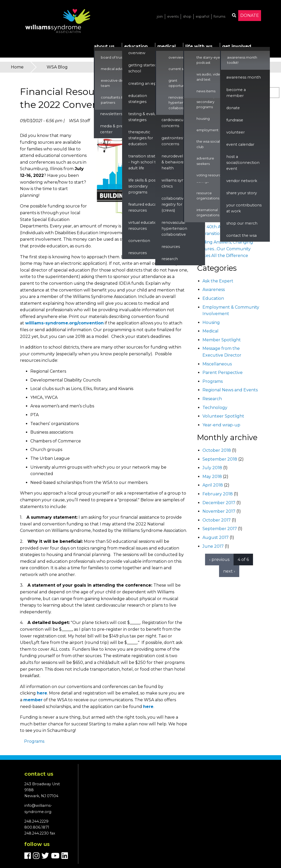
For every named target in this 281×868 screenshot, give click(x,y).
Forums (219, 16)
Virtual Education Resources (144, 225)
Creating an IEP (142, 84)
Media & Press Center (113, 129)
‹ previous (219, 560)
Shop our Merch (242, 223)
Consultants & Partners (112, 100)
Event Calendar (240, 144)
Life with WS (199, 46)
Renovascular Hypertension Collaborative (180, 103)
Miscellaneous (217, 364)
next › (229, 571)
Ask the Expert (218, 281)
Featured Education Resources (146, 207)
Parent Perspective (223, 373)
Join (160, 16)
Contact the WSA (241, 235)
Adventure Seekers (205, 161)
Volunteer (236, 132)
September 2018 (220, 459)
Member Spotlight (222, 340)
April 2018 (213, 485)
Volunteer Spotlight (223, 416)
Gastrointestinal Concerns (176, 141)
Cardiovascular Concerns (175, 123)
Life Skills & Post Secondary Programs (143, 186)
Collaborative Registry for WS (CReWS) (175, 204)
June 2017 (213, 546)
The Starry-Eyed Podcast (209, 60)
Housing (203, 119)
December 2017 (219, 503)
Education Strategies (138, 99)
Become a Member (236, 93)
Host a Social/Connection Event (243, 163)
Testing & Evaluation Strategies (147, 117)
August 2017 (216, 537)
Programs (34, 741)
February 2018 (218, 494)
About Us (104, 46)
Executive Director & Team (118, 83)
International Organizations (208, 213)
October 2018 (217, 450)
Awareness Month (244, 77)
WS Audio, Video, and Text (210, 77)
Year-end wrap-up (221, 425)
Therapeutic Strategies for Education (141, 138)
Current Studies (181, 69)
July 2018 (212, 468)
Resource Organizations (208, 196)
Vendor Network (242, 181)
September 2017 (220, 529)
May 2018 (212, 477)
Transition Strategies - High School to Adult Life (147, 162)
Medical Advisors (115, 69)
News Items (206, 91)
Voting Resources (211, 175)
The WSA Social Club (208, 144)
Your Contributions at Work (244, 208)
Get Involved (237, 46)
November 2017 (219, 511)
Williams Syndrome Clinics (179, 183)
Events (173, 16)
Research (170, 259)
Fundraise (235, 120)
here (42, 693)
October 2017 (217, 520)
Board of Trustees (115, 57)
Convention (139, 241)
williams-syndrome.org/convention (64, 323)
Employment (208, 130)
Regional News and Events (230, 390)
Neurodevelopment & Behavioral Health (180, 162)
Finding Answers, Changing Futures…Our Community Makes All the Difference (225, 249)
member (33, 700)
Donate (250, 15)
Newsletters (111, 114)
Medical (167, 46)
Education (136, 46)
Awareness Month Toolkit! (242, 60)
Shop (187, 16)
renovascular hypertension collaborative (174, 228)
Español (202, 16)
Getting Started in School (145, 68)
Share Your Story (242, 193)
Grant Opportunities (180, 83)
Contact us (39, 774)
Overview (137, 53)
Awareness (214, 290)
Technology (215, 408)
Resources (138, 253)
